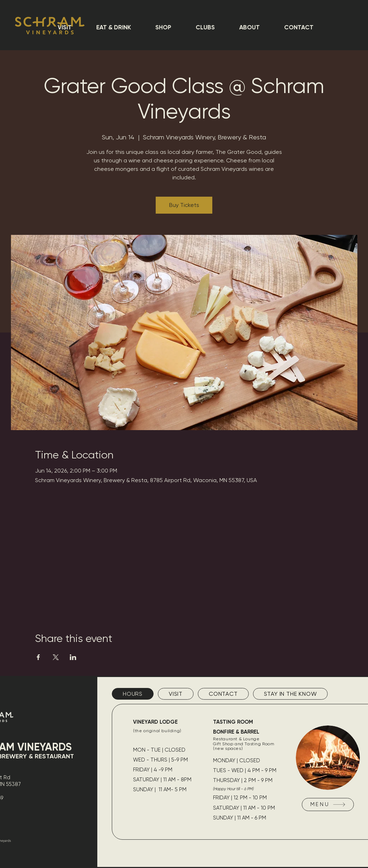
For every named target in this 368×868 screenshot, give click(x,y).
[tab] (133, 694)
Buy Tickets (184, 205)
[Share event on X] (56, 657)
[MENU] (328, 805)
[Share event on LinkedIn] (73, 657)
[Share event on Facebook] (38, 657)
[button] (113, 27)
